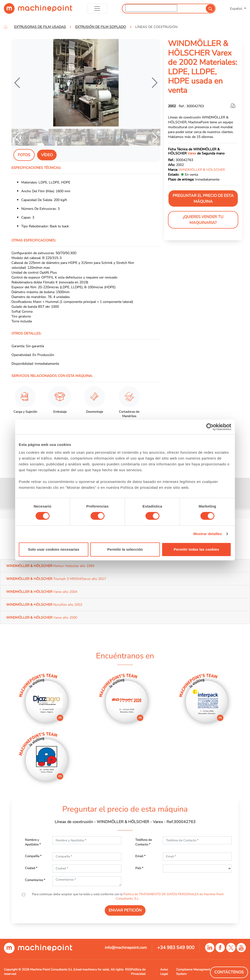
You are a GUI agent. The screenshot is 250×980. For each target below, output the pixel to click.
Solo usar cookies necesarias (53, 549)
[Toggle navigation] (97, 9)
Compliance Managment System (193, 972)
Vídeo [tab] (47, 155)
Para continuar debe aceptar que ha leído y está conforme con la (127, 896)
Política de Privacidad (138, 972)
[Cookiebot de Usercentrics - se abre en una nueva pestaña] (210, 427)
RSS (128, 970)
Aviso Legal (164, 972)
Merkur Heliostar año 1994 (50, 566)
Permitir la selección (125, 549)
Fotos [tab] (24, 155)
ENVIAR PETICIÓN (125, 910)
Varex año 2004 (42, 592)
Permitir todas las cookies (197, 549)
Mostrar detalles (208, 534)
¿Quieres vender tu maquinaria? (203, 220)
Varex (192, 153)
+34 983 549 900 (176, 948)
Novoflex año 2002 (44, 605)
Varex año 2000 (42, 617)
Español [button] (237, 9)
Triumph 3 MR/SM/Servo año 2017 (56, 579)
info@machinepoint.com (126, 948)
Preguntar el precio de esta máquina (203, 199)
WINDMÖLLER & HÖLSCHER (202, 170)
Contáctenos (229, 972)
